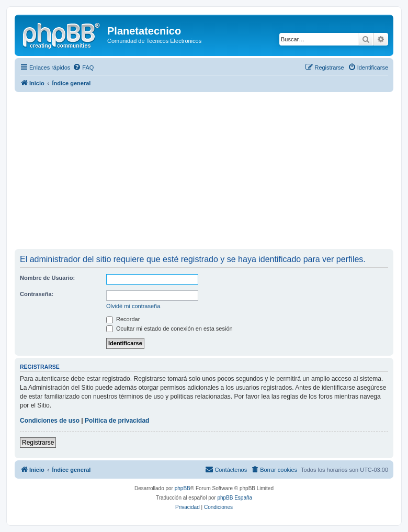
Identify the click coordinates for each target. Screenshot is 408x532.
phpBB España (235, 498)
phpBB (183, 488)
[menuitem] (83, 67)
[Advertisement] (211, 171)
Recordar (123, 319)
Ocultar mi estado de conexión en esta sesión (169, 329)
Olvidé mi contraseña (133, 306)
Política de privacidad (117, 421)
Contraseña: (37, 294)
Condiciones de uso (50, 421)
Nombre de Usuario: (47, 278)
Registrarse (38, 443)
